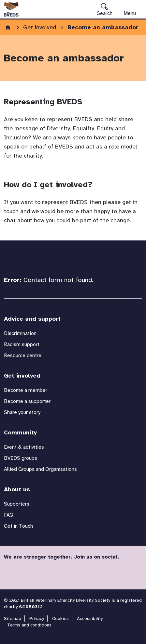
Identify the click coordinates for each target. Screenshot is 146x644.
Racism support (22, 344)
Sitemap (13, 618)
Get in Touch (18, 526)
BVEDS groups (21, 458)
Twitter (27, 573)
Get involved (22, 376)
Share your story (22, 412)
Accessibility (90, 618)
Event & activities (24, 447)
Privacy (37, 618)
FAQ (9, 515)
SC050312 (31, 607)
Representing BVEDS (43, 102)
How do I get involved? (48, 185)
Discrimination (20, 333)
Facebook (11, 573)
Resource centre (23, 355)
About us (17, 489)
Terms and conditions (29, 625)
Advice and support (32, 319)
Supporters (17, 504)
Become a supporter (27, 401)
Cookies (60, 618)
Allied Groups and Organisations (40, 469)
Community (20, 432)
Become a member (26, 390)
